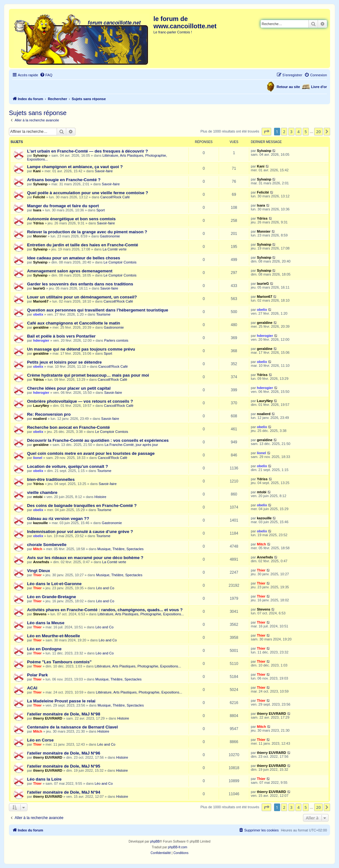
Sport (101, 210)
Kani (37, 171)
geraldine (41, 327)
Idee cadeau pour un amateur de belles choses (74, 258)
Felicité (39, 197)
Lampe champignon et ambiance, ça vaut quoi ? (75, 167)
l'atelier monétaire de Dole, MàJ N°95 (64, 766)
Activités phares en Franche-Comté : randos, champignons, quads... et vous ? (105, 610)
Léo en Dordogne (44, 649)
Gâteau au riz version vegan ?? (58, 519)
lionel (38, 458)
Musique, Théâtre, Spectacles (120, 549)
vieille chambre (42, 492)
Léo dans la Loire (44, 779)
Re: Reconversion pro (49, 414)
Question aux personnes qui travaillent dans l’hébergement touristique (98, 310)
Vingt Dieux (39, 571)
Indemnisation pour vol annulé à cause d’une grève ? (80, 532)
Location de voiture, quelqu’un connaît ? (67, 466)
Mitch (38, 549)
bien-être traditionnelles (51, 479)
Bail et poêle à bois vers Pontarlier (61, 336)
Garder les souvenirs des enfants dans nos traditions (80, 284)
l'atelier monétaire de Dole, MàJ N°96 (64, 753)
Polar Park (37, 675)
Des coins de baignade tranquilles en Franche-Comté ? (82, 506)
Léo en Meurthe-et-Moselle (53, 636)
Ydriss (39, 223)
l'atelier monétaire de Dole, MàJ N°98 (64, 714)
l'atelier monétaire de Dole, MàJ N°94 (64, 792)
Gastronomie (110, 236)
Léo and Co (105, 588)
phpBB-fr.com (178, 847)
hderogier (41, 340)
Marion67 (41, 301)
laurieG (39, 288)
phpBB (155, 841)
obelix (38, 314)
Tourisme (103, 314)
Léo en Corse (40, 740)
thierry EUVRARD (48, 718)
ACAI (32, 688)
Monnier (40, 236)
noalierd (40, 419)
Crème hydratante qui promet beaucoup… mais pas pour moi (88, 375)
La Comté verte (114, 249)
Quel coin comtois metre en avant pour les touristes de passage (91, 453)
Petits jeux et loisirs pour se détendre (64, 362)
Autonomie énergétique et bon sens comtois (71, 219)
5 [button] (306, 132)
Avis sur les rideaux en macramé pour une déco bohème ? (85, 558)
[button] (266, 132)
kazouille (40, 523)
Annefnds (41, 562)
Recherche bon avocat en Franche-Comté (68, 427)
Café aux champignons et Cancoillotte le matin (74, 323)
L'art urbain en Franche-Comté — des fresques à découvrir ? (88, 151)
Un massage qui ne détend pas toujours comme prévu (81, 349)
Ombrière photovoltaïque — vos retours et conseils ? (80, 401)
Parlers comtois (116, 340)
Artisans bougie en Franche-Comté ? (64, 180)
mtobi (38, 497)
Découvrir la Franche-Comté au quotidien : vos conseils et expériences (98, 440)
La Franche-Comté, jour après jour (131, 445)
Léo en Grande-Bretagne (52, 597)
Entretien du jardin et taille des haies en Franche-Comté (83, 245)
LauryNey (41, 406)
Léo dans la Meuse (46, 623)
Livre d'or (319, 87)
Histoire (100, 497)
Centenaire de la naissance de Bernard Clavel (72, 727)
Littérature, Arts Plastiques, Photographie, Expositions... (141, 614)
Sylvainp (40, 155)
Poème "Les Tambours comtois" (59, 662)
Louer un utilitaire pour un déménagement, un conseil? (82, 297)
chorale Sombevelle (47, 545)
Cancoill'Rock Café (115, 197)
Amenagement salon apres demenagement (70, 271)
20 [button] (318, 132)
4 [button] (298, 132)
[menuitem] (46, 75)
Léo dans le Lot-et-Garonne (54, 584)
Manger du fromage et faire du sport (63, 206)
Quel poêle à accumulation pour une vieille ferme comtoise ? (88, 193)
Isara (37, 210)
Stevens (40, 614)
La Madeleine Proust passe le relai (61, 701)
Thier (37, 575)
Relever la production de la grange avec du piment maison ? (87, 232)
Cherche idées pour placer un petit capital (69, 388)
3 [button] (291, 132)
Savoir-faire (104, 171)
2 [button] (284, 132)
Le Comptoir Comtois (120, 262)
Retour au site (288, 87)
